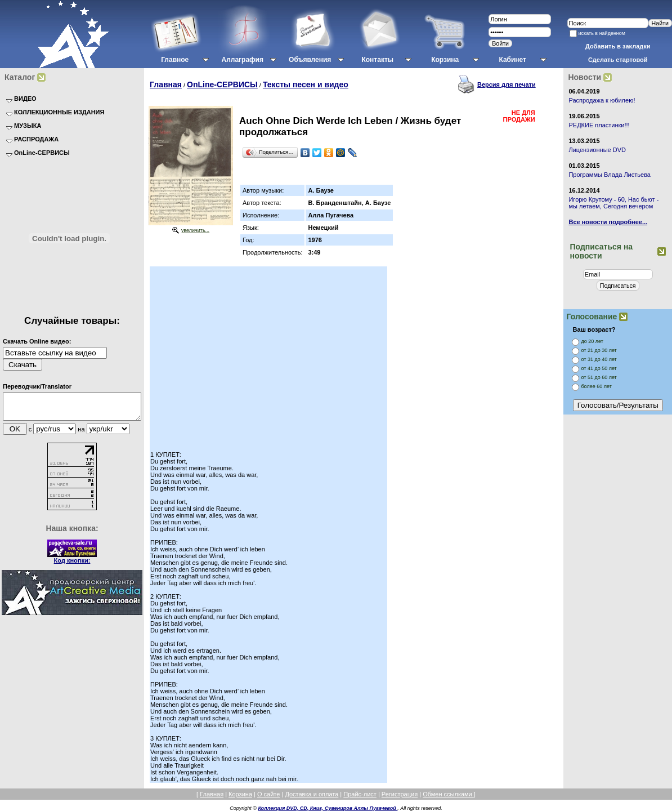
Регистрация (400, 794)
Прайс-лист (360, 794)
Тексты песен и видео (306, 84)
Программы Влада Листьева (610, 175)
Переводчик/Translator (37, 386)
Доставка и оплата (312, 794)
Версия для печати (507, 84)
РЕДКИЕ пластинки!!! (599, 125)
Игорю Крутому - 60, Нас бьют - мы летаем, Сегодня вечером (613, 203)
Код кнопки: (72, 565)
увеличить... (195, 230)
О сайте (268, 794)
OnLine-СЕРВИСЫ (222, 84)
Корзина (240, 794)
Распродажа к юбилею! (602, 100)
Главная (166, 84)
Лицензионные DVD (597, 150)
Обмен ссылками (448, 794)
